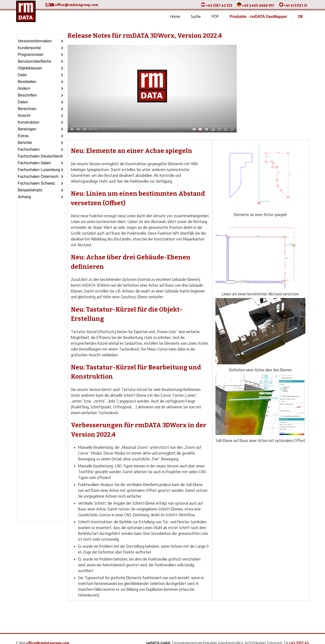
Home (175, 16)
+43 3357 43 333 (219, 5)
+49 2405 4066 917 (258, 5)
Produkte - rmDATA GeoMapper (259, 17)
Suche (196, 16)
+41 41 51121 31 (295, 5)
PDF (215, 16)
